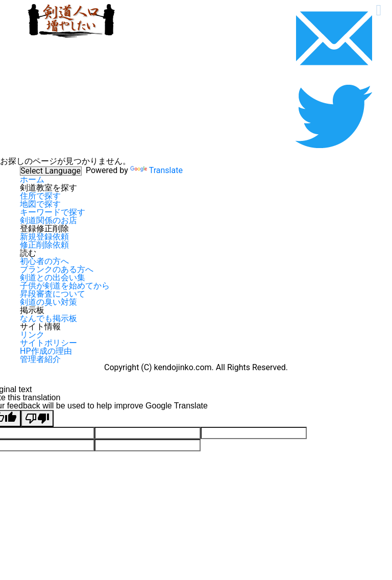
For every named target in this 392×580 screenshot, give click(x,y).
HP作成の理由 (46, 351)
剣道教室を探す (48, 188)
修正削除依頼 (44, 245)
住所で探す (40, 196)
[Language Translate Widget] (51, 171)
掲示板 (32, 310)
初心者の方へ (44, 261)
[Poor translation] (37, 418)
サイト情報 (40, 327)
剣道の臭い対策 (48, 302)
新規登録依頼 (44, 237)
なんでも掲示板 (48, 318)
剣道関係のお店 (48, 220)
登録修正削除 (44, 228)
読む (28, 253)
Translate (156, 170)
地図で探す (40, 204)
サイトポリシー (48, 343)
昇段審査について (53, 294)
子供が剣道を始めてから (65, 286)
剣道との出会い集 (53, 277)
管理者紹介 (40, 359)
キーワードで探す (53, 212)
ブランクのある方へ (57, 269)
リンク (32, 335)
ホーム (32, 179)
